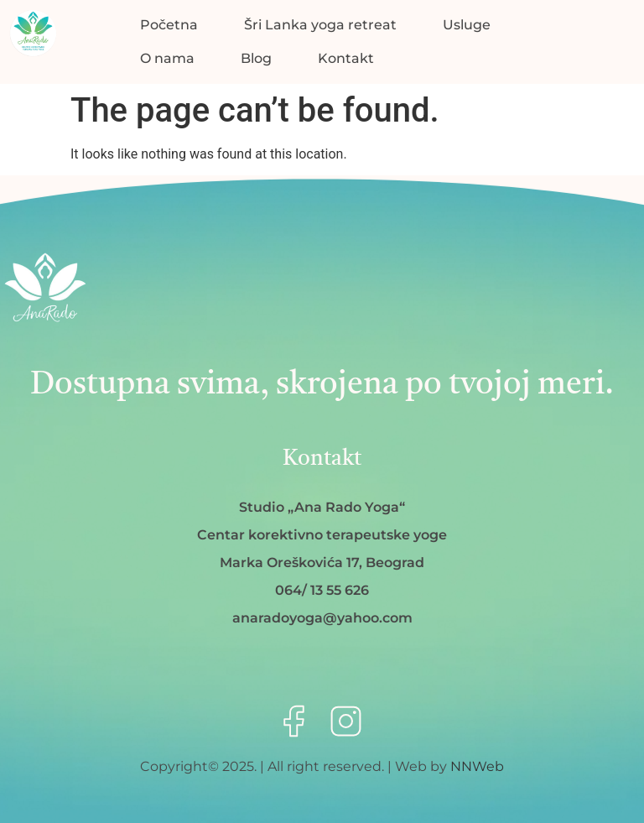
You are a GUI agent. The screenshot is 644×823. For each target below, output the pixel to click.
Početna (169, 25)
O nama (167, 58)
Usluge (467, 25)
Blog (256, 58)
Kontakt (346, 58)
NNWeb (477, 766)
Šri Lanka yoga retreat (320, 25)
